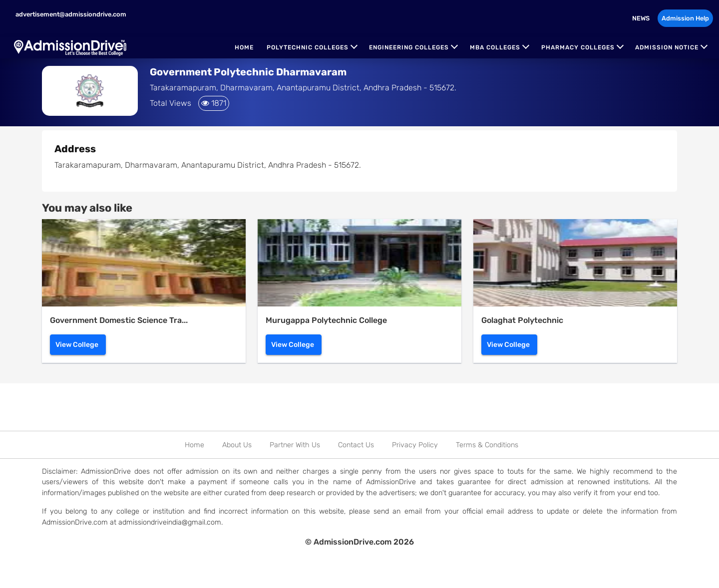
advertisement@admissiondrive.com (70, 14)
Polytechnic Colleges (308, 47)
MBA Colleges (495, 47)
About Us (237, 445)
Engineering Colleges (409, 47)
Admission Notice (667, 47)
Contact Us (356, 445)
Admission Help (685, 18)
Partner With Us (295, 445)
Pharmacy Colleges (578, 47)
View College (77, 345)
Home (244, 47)
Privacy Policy (415, 445)
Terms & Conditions (487, 445)
